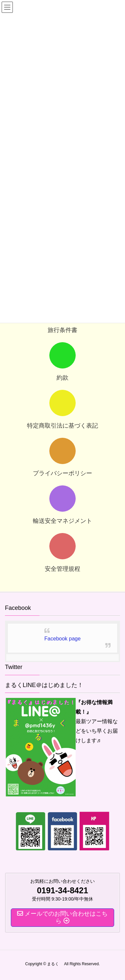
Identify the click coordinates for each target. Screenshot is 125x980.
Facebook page (63, 639)
